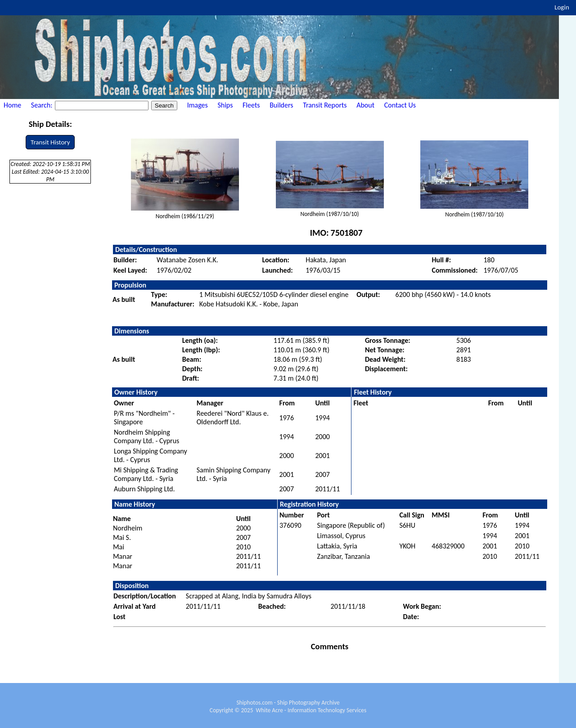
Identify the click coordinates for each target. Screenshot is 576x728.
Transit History (50, 142)
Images (198, 105)
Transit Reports (325, 105)
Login (562, 7)
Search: (43, 105)
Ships (225, 105)
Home (12, 105)
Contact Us (400, 105)
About (365, 105)
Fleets (251, 105)
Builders (281, 105)
